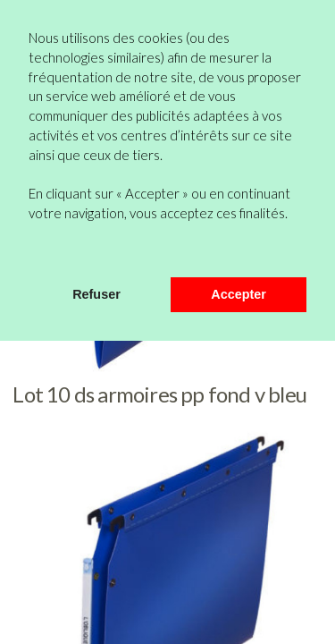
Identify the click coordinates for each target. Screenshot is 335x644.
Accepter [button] (239, 294)
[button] (31, 253)
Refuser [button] (96, 294)
